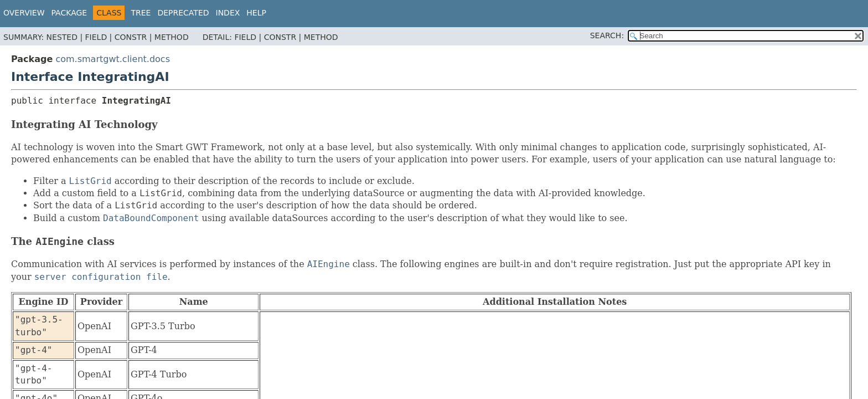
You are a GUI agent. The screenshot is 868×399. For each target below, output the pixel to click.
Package (69, 13)
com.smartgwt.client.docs (113, 59)
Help (256, 13)
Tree (141, 13)
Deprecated (183, 13)
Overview (24, 13)
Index (228, 13)
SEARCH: (607, 35)
